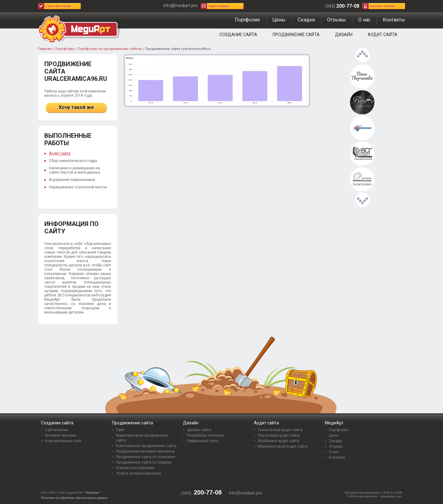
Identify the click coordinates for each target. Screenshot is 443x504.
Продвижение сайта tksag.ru (362, 154)
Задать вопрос (219, 6)
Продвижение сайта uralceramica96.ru (362, 128)
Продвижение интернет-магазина (145, 451)
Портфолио (247, 20)
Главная (45, 49)
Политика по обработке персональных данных (74, 498)
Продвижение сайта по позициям (145, 457)
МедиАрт (334, 423)
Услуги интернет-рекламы (139, 473)
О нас (364, 20)
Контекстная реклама (135, 468)
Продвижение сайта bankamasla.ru (362, 179)
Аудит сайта (383, 35)
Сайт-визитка (56, 430)
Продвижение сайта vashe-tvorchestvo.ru (362, 77)
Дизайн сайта (199, 430)
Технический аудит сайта (280, 430)
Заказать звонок (382, 6)
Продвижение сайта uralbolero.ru (362, 103)
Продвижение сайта (296, 35)
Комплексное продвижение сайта (146, 446)
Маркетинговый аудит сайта (283, 446)
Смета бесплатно (58, 6)
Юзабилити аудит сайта (279, 441)
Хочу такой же (76, 107)
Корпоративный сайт (63, 441)
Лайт (120, 430)
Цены (279, 20)
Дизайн (344, 35)
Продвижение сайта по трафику (144, 462)
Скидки (306, 20)
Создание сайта (238, 35)
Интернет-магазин (61, 435)
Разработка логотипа (205, 435)
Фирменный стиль (203, 441)
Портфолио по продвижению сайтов (110, 49)
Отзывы (337, 20)
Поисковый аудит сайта (279, 435)
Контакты (394, 20)
